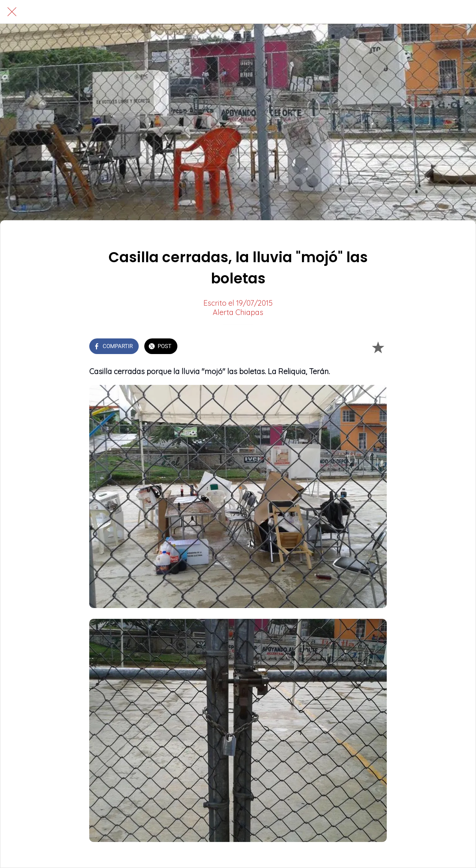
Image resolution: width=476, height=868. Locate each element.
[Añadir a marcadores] (378, 347)
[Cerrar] (12, 12)
